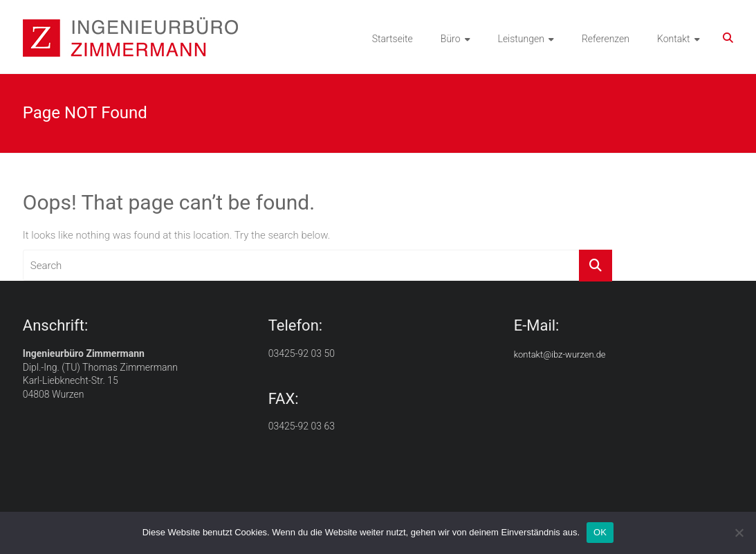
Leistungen (521, 39)
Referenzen (606, 39)
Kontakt (674, 39)
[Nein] (739, 533)
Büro (451, 39)
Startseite (393, 39)
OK (600, 532)
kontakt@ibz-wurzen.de (560, 354)
